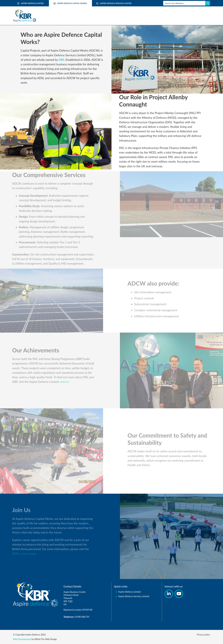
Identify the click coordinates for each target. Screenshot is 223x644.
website (56, 382)
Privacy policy (203, 635)
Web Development (22, 639)
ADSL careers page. (16, 554)
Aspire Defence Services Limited (114, 3)
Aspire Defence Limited (30, 3)
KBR (61, 60)
